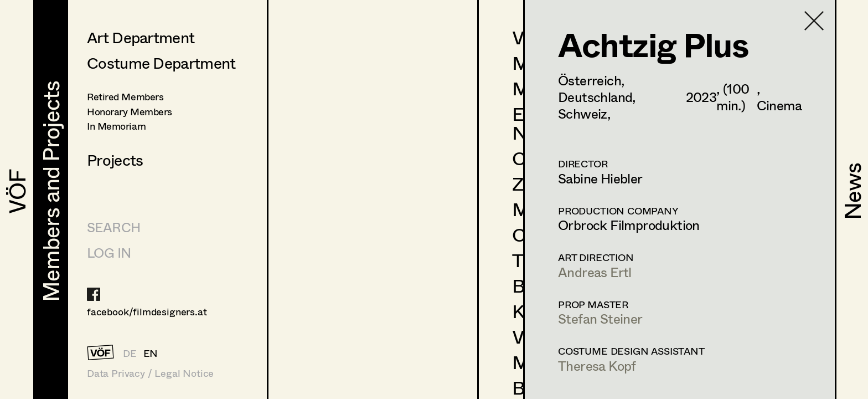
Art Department (141, 37)
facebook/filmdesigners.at (147, 311)
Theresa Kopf (597, 365)
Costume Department (161, 63)
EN (151, 353)
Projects (115, 160)
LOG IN (109, 252)
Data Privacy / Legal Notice (150, 373)
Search (113, 227)
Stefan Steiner (600, 318)
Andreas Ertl (595, 272)
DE (130, 353)
